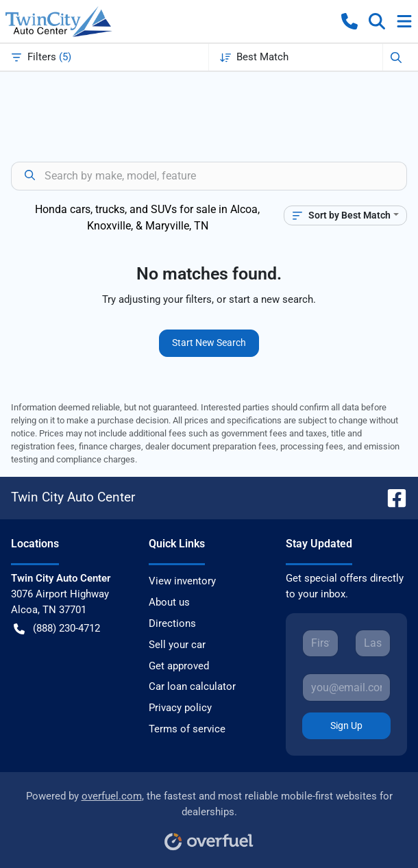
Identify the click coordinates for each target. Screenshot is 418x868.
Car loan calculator (192, 686)
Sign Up (346, 726)
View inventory (182, 581)
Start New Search (209, 343)
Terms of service (187, 729)
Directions (172, 623)
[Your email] (346, 687)
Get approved (179, 666)
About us (169, 602)
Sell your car (177, 645)
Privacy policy (180, 708)
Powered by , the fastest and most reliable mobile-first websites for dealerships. (209, 816)
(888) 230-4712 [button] (57, 629)
